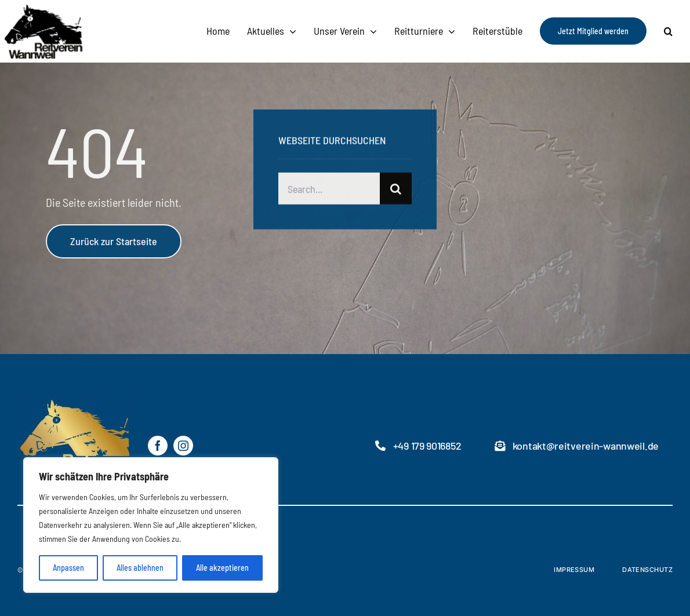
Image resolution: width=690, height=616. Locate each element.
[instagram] (183, 446)
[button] (668, 31)
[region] (151, 525)
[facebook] (158, 446)
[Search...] (329, 190)
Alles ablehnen (140, 568)
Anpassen (68, 568)
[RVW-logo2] (89, 9)
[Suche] (396, 190)
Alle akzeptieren (222, 568)
